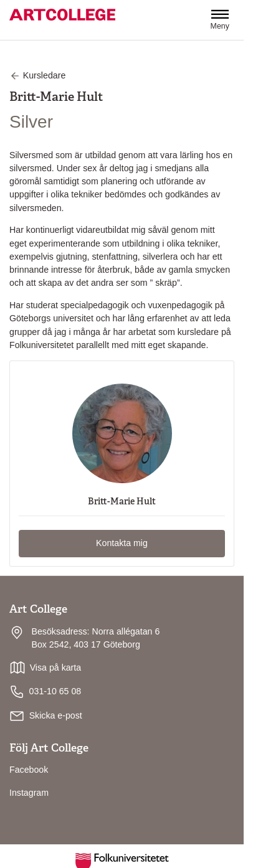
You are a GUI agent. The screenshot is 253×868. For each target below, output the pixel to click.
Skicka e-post (56, 715)
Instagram (29, 793)
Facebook (29, 770)
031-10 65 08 (45, 692)
